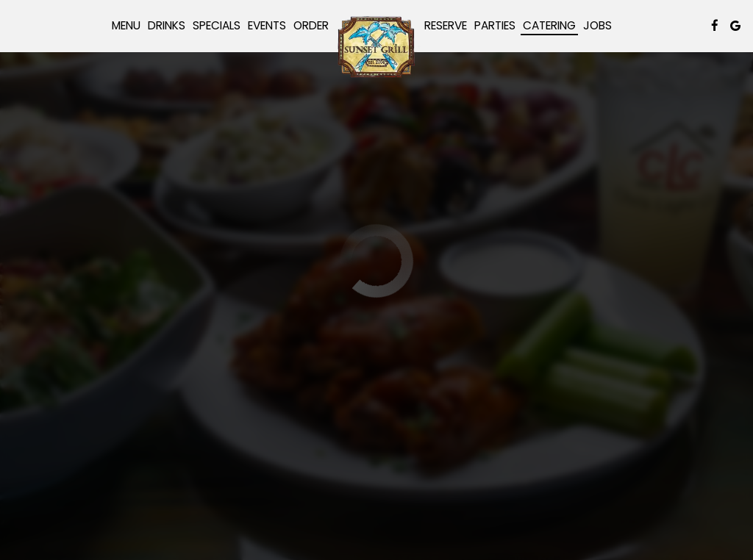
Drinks (167, 26)
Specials (217, 26)
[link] (376, 47)
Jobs (597, 26)
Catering (549, 26)
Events (267, 26)
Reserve (446, 26)
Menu (126, 26)
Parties (495, 26)
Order (311, 26)
